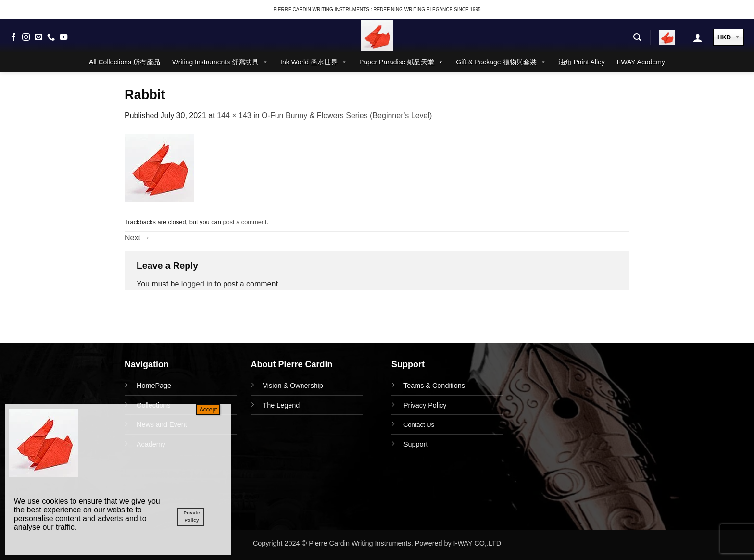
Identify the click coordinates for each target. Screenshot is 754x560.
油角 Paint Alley (582, 62)
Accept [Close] (208, 410)
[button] (637, 37)
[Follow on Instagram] (26, 37)
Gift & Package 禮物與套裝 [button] (501, 62)
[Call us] (51, 37)
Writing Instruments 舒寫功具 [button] (220, 62)
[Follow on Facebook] (13, 37)
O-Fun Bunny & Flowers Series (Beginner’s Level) (347, 116)
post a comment (245, 222)
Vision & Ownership (293, 386)
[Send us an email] (38, 37)
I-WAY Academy (641, 62)
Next (137, 238)
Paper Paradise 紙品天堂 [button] (402, 62)
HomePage (154, 386)
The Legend (282, 405)
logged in (197, 284)
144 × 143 (234, 116)
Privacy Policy (425, 405)
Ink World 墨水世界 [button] (314, 62)
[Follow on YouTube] (63, 37)
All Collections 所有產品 (125, 62)
